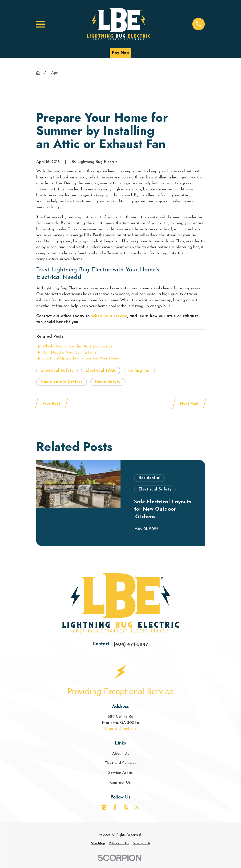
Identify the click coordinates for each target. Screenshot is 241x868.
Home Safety (107, 382)
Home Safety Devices (62, 382)
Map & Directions (120, 729)
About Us (120, 754)
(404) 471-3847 (131, 644)
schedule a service (109, 316)
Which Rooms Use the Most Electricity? (77, 346)
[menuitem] (98, 843)
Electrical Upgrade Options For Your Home (81, 358)
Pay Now (120, 53)
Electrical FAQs (101, 371)
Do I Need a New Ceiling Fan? (69, 353)
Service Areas (120, 773)
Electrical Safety (57, 371)
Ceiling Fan (139, 371)
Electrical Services (120, 763)
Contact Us (120, 783)
